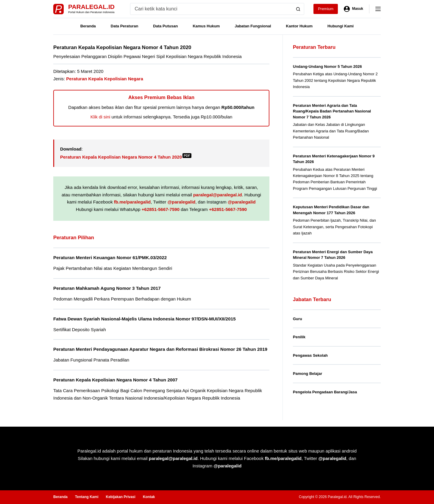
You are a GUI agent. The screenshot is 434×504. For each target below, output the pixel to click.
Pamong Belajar (307, 374)
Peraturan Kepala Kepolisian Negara (104, 79)
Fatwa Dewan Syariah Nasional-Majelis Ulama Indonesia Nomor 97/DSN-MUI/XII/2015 (147, 318)
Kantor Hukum (299, 26)
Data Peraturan (124, 26)
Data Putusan (165, 26)
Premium (326, 9)
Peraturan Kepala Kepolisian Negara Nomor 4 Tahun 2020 (126, 157)
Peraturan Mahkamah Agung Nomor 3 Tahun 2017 (108, 288)
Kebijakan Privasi (120, 497)
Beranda (88, 26)
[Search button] (298, 9)
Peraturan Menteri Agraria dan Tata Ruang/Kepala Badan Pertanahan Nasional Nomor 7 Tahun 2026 (332, 111)
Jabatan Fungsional (253, 26)
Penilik (299, 337)
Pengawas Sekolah (310, 355)
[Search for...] (211, 9)
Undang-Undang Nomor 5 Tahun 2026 (327, 66)
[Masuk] (353, 9)
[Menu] (378, 9)
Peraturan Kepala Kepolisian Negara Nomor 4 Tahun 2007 (117, 386)
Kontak (149, 497)
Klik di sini (100, 117)
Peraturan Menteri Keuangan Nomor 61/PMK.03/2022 (112, 258)
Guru (298, 319)
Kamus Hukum (206, 26)
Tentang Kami (87, 497)
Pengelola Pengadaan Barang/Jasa (325, 392)
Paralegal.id (91, 7)
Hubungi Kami (341, 26)
